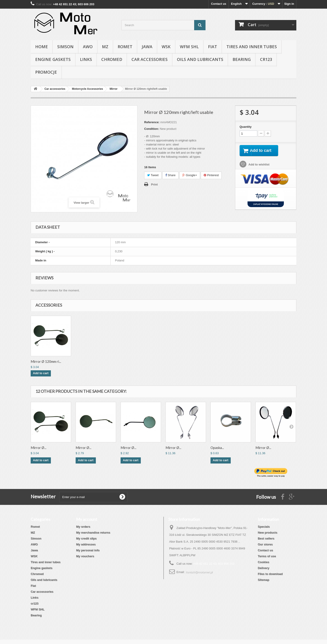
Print (154, 184)
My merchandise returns (93, 532)
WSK (166, 47)
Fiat (213, 47)
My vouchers (85, 556)
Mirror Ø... (38, 448)
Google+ (190, 175)
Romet (125, 47)
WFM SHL (189, 47)
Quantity (246, 127)
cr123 (266, 59)
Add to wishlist (259, 165)
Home (42, 47)
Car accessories (150, 59)
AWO (88, 47)
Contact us (219, 4)
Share (170, 175)
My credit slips (86, 538)
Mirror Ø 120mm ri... (46, 361)
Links (86, 59)
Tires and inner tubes (252, 47)
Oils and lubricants (200, 59)
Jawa (147, 47)
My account (87, 519)
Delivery (264, 568)
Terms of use (267, 556)
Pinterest (211, 175)
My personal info (88, 550)
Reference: (152, 122)
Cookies (264, 562)
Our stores (265, 544)
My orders (83, 527)
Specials (264, 527)
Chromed (112, 59)
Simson (65, 47)
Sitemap (264, 580)
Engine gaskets (53, 59)
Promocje (46, 72)
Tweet (153, 175)
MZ (105, 47)
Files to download (270, 574)
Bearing (242, 59)
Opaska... (217, 448)
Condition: (152, 129)
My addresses (86, 544)
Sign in (289, 4)
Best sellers (266, 538)
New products (268, 532)
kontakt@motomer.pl (199, 572)
